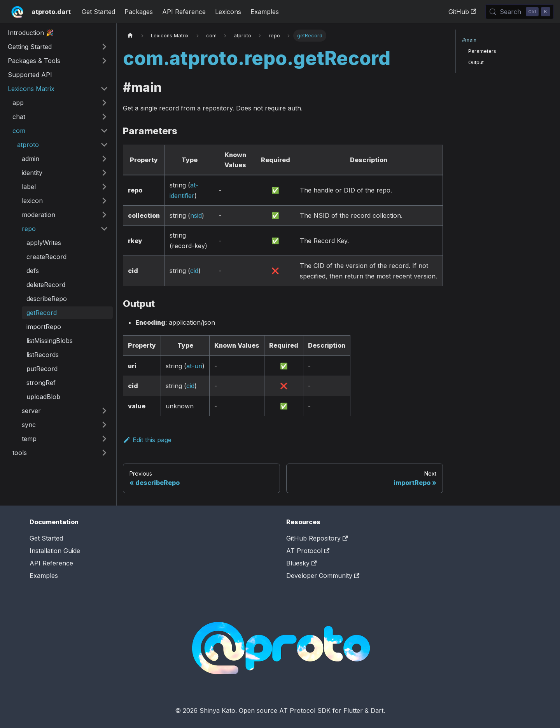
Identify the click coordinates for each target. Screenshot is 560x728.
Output (476, 62)
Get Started (98, 12)
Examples (265, 12)
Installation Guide (55, 551)
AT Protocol (308, 551)
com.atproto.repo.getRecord (257, 58)
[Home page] (130, 36)
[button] (60, 103)
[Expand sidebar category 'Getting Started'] (104, 47)
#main (469, 40)
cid (194, 271)
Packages (139, 12)
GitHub (462, 12)
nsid (196, 215)
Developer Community (323, 576)
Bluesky (301, 563)
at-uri (194, 366)
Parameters (482, 51)
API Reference (184, 12)
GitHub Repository (317, 538)
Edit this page (147, 440)
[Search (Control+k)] (520, 12)
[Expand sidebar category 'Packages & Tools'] (104, 61)
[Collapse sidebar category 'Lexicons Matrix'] (104, 89)
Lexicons (228, 12)
